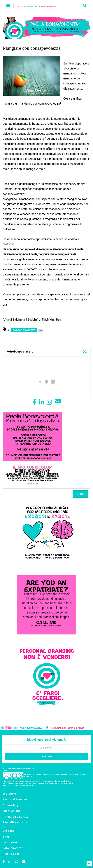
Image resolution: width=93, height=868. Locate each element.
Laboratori (10, 842)
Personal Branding (15, 799)
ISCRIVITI (46, 756)
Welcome (9, 794)
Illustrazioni (11, 854)
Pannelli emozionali (16, 822)
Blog (6, 836)
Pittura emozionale (16, 817)
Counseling (10, 805)
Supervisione (12, 811)
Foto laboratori (13, 848)
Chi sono (9, 831)
